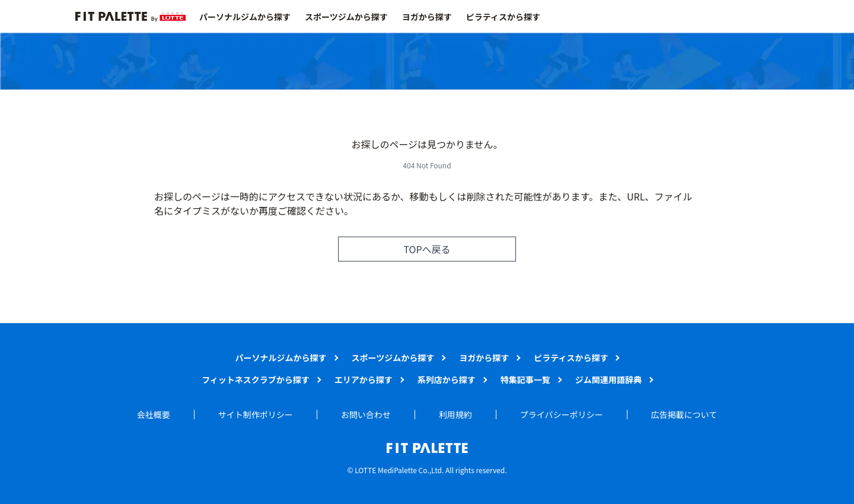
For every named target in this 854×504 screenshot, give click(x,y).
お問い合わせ (366, 414)
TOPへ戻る (427, 249)
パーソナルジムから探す (245, 17)
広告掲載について (684, 414)
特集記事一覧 (525, 379)
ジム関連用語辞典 (608, 379)
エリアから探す (364, 379)
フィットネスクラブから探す (256, 379)
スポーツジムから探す (346, 17)
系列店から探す (447, 379)
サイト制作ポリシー (256, 414)
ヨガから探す (427, 17)
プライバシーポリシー (562, 414)
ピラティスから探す (503, 17)
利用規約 (455, 414)
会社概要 (154, 414)
